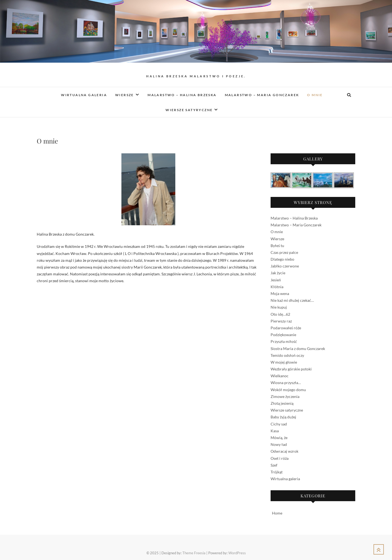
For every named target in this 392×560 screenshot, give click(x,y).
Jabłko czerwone (285, 266)
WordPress (237, 553)
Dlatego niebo (282, 259)
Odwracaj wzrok (284, 451)
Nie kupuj (279, 307)
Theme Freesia (194, 553)
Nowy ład (279, 444)
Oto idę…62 (280, 314)
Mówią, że (279, 438)
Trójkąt (277, 472)
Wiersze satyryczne (189, 110)
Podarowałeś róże (286, 328)
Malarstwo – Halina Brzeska (182, 95)
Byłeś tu (277, 246)
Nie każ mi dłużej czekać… (292, 300)
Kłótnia (277, 287)
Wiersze (125, 95)
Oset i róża (280, 458)
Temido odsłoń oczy (287, 355)
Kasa (275, 431)
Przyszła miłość (284, 341)
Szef (274, 465)
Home (277, 513)
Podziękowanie (283, 335)
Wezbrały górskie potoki (291, 369)
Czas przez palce (284, 252)
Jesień (276, 280)
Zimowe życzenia (285, 396)
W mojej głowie (284, 362)
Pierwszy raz (281, 321)
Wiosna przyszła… (286, 383)
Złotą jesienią (282, 403)
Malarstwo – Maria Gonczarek (262, 95)
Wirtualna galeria (84, 95)
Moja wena (280, 293)
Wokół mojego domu (288, 390)
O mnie (315, 95)
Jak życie (278, 273)
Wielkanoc (280, 376)
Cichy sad (279, 424)
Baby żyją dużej (283, 417)
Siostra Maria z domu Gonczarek (298, 349)
